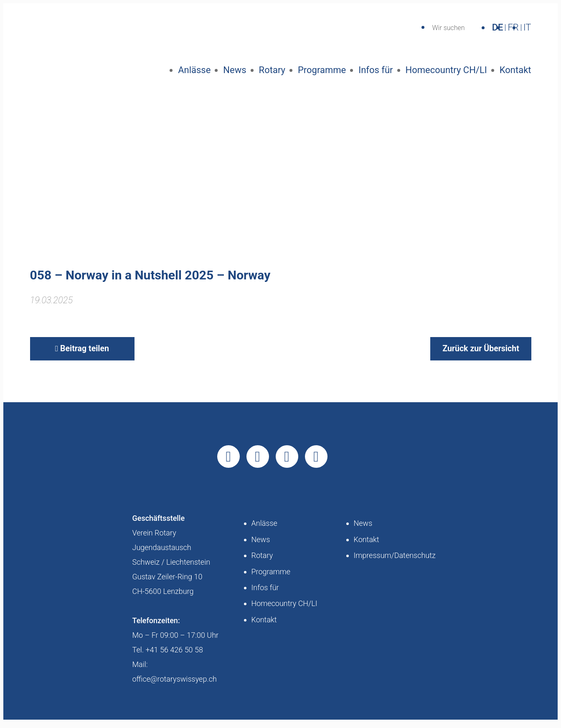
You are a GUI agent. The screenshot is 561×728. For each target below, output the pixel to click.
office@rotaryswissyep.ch (175, 687)
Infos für (376, 70)
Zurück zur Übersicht (471, 354)
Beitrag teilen (82, 354)
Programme (322, 70)
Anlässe (194, 70)
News (235, 70)
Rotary (272, 70)
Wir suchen (448, 28)
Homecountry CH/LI (446, 70)
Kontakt (515, 70)
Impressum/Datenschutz (395, 564)
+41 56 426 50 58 (174, 658)
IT (527, 28)
